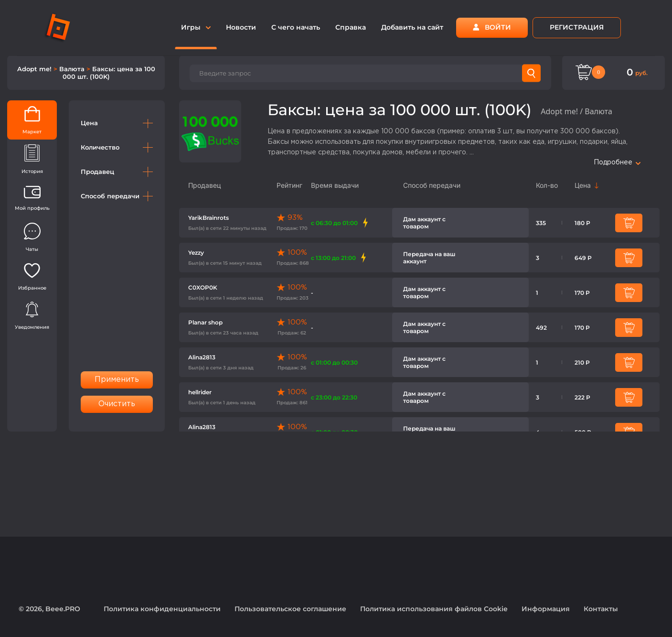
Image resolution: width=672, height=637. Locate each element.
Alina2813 (202, 357)
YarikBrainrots (208, 218)
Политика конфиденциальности (162, 609)
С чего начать (296, 27)
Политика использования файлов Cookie (434, 609)
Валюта (73, 69)
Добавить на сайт (412, 27)
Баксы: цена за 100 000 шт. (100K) (109, 73)
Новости (241, 27)
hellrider (200, 392)
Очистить (117, 404)
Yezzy (196, 253)
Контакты (601, 609)
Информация (546, 609)
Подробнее (617, 162)
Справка (351, 27)
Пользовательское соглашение (290, 609)
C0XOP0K (203, 287)
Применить (117, 380)
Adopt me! (35, 69)
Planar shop (205, 322)
